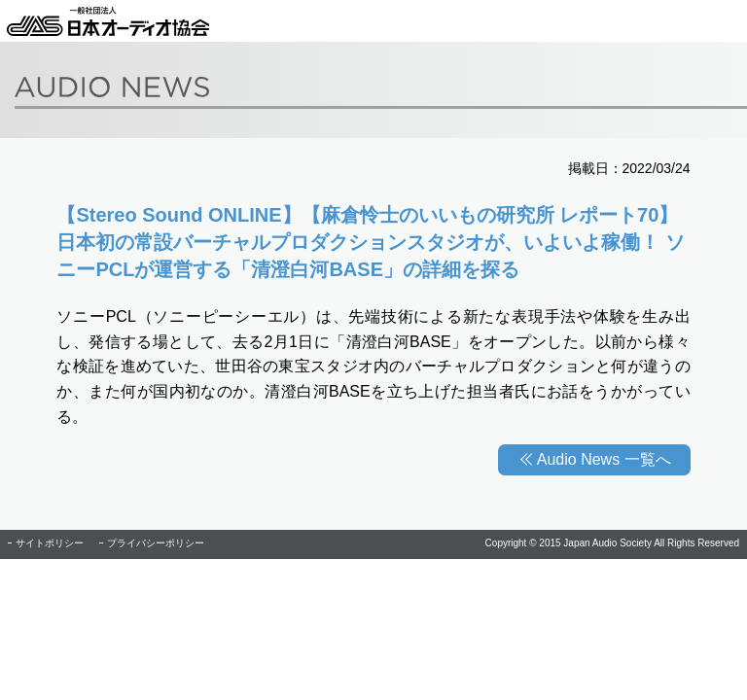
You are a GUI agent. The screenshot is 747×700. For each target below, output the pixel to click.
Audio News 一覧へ (604, 459)
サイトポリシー (50, 543)
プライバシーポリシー (156, 543)
